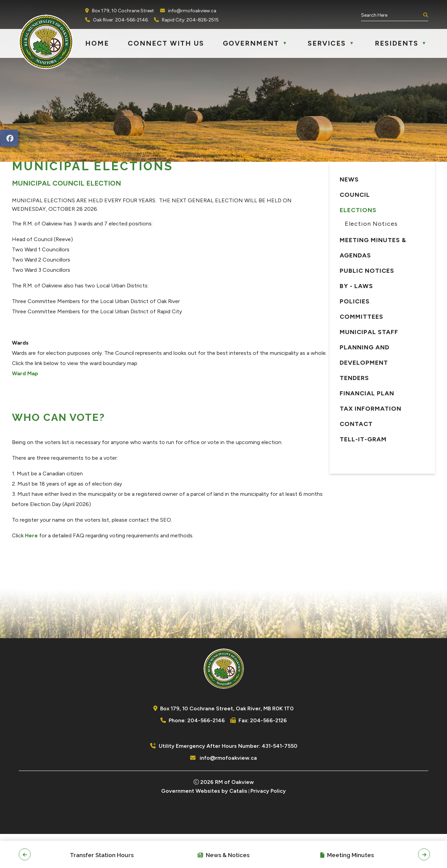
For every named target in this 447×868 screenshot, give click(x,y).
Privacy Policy (268, 825)
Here (151, 563)
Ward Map (145, 401)
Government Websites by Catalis (204, 825)
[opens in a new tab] (9, 138)
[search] (391, 15)
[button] (425, 15)
